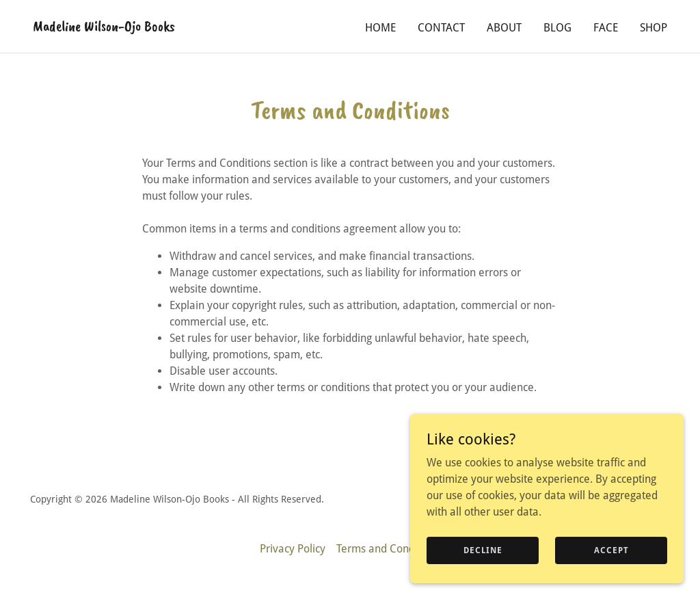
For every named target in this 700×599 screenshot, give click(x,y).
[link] (104, 27)
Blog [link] (557, 28)
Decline (483, 550)
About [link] (504, 28)
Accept (611, 550)
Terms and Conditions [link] (389, 549)
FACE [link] (606, 28)
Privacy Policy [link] (293, 549)
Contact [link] (441, 28)
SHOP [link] (654, 28)
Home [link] (380, 28)
